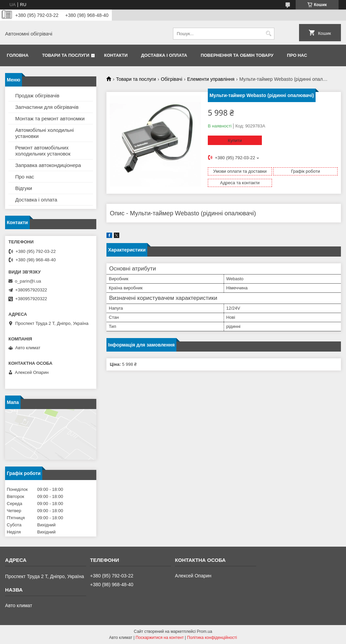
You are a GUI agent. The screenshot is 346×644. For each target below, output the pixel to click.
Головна (18, 55)
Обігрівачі (171, 79)
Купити (235, 140)
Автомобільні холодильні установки (44, 133)
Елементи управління (211, 79)
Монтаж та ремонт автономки (50, 118)
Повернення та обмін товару (237, 55)
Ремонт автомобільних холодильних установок (43, 151)
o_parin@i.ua (28, 281)
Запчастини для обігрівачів (47, 107)
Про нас (297, 55)
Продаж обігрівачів (37, 96)
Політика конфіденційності (212, 638)
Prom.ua (205, 631)
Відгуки (24, 188)
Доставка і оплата (164, 55)
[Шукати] (268, 34)
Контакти (116, 55)
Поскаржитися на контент (159, 638)
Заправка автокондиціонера (48, 165)
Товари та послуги (66, 55)
